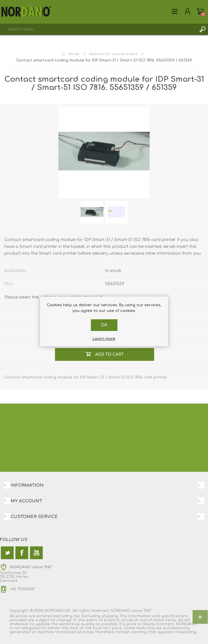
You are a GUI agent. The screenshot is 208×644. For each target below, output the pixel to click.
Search (202, 29)
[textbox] (98, 29)
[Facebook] (22, 553)
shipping (110, 616)
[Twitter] (7, 553)
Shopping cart (200, 11)
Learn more (104, 339)
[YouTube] (36, 553)
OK (104, 325)
